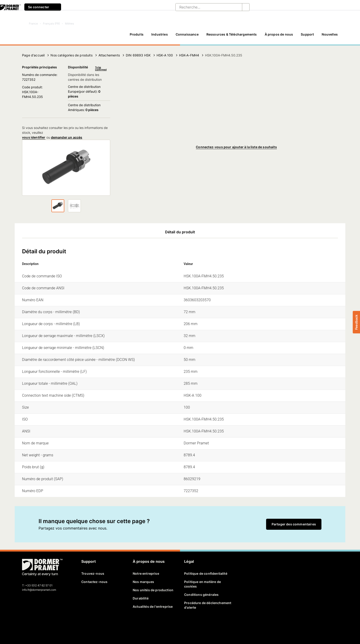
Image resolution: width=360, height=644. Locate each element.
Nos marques (143, 582)
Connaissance (187, 34)
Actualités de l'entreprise (153, 606)
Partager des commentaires (294, 524)
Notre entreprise (146, 573)
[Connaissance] (187, 36)
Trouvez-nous (93, 573)
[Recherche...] (205, 7)
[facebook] (26, 625)
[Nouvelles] (330, 36)
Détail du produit (180, 232)
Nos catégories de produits (71, 55)
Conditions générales (201, 595)
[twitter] (34, 625)
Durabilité (141, 598)
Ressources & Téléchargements (232, 34)
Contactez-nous (94, 582)
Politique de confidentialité (206, 573)
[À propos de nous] (279, 36)
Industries (160, 34)
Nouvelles (330, 34)
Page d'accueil (33, 55)
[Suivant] (26, 206)
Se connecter (43, 7)
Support (307, 34)
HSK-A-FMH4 (189, 55)
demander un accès (67, 137)
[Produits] (137, 36)
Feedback (356, 322)
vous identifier (34, 137)
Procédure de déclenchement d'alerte (208, 605)
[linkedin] (42, 625)
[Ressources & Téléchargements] (232, 36)
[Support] (307, 36)
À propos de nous (279, 34)
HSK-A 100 (165, 55)
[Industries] (160, 36)
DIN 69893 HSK (138, 55)
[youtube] (50, 625)
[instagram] (58, 625)
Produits (137, 34)
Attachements (109, 55)
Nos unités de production (153, 590)
